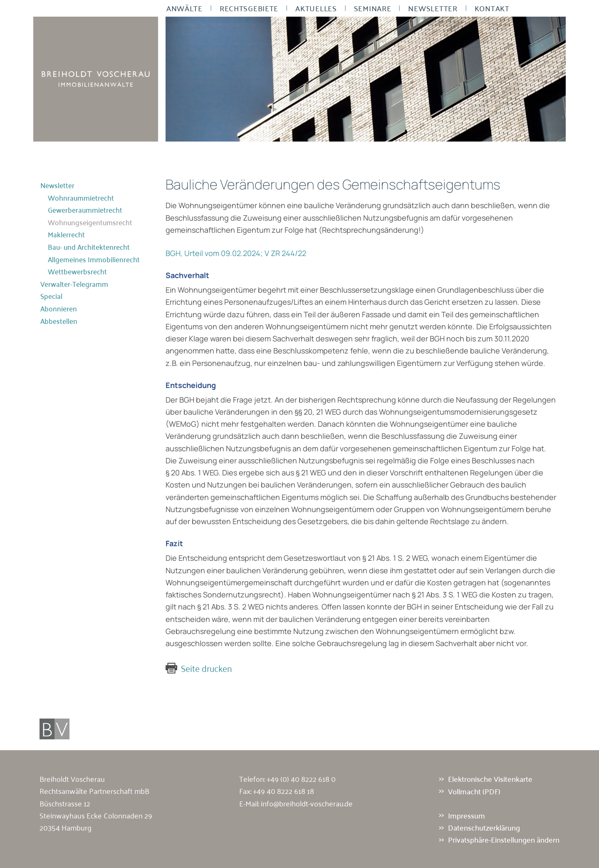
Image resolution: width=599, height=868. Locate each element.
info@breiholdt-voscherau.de (307, 803)
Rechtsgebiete (249, 9)
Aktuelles (316, 9)
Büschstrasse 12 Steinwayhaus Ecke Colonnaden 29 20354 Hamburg (96, 815)
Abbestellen (59, 321)
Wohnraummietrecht (81, 198)
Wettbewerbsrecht (77, 271)
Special (51, 296)
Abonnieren (59, 308)
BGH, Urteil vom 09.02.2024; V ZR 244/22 (236, 253)
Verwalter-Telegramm (74, 284)
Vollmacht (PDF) (474, 791)
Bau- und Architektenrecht (89, 247)
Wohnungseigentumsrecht (90, 222)
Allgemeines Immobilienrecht (94, 259)
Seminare (373, 9)
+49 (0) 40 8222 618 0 (301, 778)
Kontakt (492, 9)
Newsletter (433, 9)
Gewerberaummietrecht (85, 210)
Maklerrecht (66, 234)
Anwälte (184, 9)
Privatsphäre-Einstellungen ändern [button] (504, 839)
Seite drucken (207, 668)
